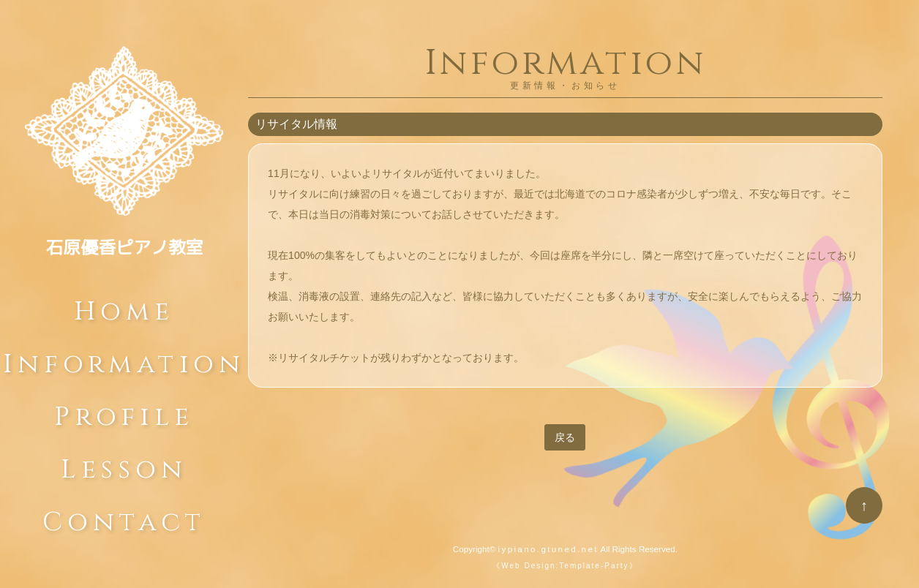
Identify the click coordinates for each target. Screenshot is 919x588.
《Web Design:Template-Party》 (565, 566)
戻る (565, 437)
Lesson (124, 465)
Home (124, 307)
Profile (124, 412)
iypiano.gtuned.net (548, 549)
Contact (124, 518)
